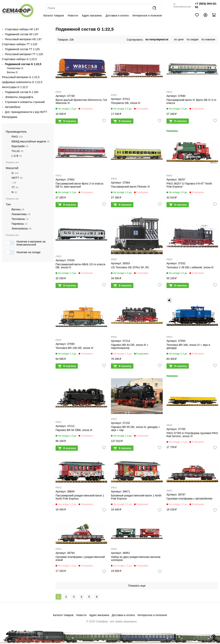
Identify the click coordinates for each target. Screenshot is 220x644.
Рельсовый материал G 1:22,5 (21, 77)
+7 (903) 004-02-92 (206, 5)
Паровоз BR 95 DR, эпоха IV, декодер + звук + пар (135, 429)
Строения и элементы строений (25, 102)
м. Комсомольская (182, 5)
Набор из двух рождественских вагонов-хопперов (136, 558)
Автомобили (13, 107)
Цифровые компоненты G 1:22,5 (22, 82)
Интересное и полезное (147, 16)
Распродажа (10, 117)
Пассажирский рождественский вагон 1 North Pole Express (80, 497)
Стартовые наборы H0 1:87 (22, 29)
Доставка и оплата (117, 16)
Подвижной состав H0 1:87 (22, 34)
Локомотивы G (15, 68)
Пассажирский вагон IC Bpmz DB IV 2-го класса (191, 101)
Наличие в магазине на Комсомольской (26, 243)
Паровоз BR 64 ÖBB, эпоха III (74, 430)
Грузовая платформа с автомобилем (189, 499)
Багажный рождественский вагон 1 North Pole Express (136, 497)
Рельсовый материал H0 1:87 (23, 39)
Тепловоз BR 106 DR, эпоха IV (74, 348)
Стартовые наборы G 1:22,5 (19, 59)
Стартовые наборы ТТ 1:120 (20, 44)
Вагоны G (12, 72)
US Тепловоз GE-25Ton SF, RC (130, 267)
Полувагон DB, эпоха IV (126, 103)
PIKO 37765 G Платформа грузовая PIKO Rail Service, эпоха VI (192, 435)
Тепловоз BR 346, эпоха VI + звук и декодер (188, 346)
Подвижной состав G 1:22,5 (23, 64)
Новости (73, 16)
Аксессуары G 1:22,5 (15, 87)
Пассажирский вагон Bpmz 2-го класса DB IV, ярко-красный (79, 185)
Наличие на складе (23, 252)
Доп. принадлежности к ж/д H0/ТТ (26, 112)
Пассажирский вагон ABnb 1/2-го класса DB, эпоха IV (80, 266)
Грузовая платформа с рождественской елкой (80, 558)
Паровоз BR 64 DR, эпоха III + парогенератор (130, 346)
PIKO (58, 92)
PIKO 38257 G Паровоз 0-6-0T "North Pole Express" (189, 185)
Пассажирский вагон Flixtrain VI (130, 187)
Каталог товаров (54, 16)
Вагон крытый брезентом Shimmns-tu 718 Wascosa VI (81, 101)
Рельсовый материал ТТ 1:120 (24, 54)
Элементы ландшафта (19, 97)
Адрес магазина (92, 16)
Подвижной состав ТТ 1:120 (22, 49)
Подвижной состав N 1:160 (22, 92)
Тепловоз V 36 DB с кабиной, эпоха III (190, 267)
